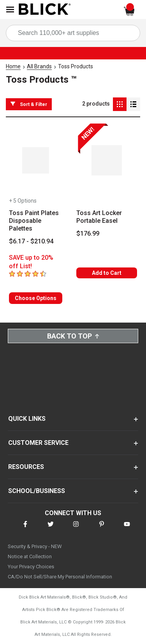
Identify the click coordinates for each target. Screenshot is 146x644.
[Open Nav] (10, 10)
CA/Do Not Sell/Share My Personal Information (60, 577)
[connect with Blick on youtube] (127, 529)
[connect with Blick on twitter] (51, 529)
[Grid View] (120, 104)
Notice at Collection (30, 556)
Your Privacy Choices (31, 567)
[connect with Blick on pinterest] (102, 529)
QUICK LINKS (27, 419)
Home (13, 66)
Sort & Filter (29, 104)
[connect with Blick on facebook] (25, 529)
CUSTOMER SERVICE (38, 443)
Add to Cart (107, 273)
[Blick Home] (45, 10)
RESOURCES (26, 467)
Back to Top (73, 336)
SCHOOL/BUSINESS (37, 491)
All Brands (39, 66)
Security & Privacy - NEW (35, 546)
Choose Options (36, 298)
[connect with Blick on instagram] (76, 529)
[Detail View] (133, 104)
